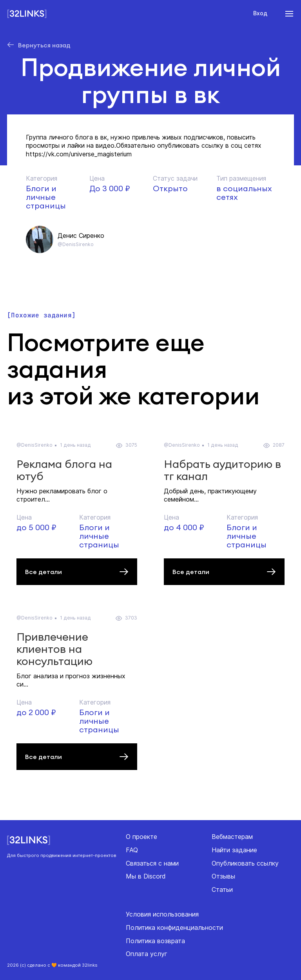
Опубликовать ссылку (245, 863)
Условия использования (162, 914)
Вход (260, 13)
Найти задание (234, 850)
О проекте (141, 837)
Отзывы (223, 876)
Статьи (222, 889)
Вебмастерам (232, 837)
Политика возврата (155, 941)
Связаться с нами (152, 863)
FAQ (132, 850)
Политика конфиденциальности (174, 927)
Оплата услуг (147, 954)
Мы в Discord (146, 876)
